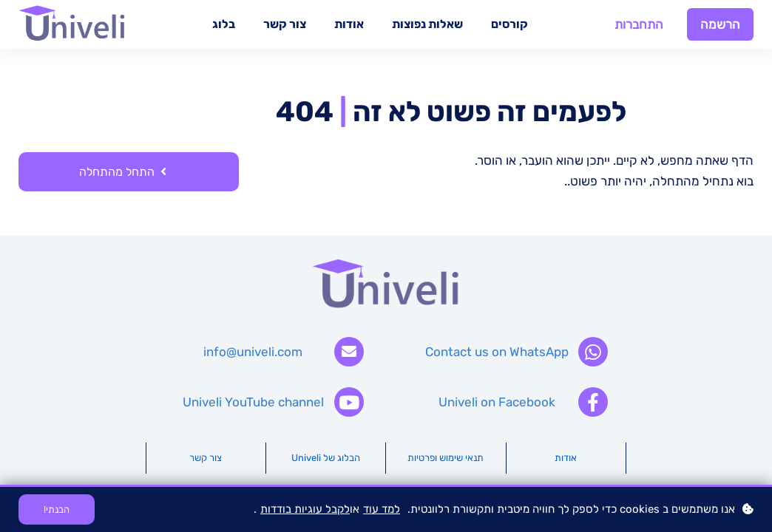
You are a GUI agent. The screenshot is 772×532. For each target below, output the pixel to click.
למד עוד (382, 509)
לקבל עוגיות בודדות (305, 509)
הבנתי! (57, 509)
